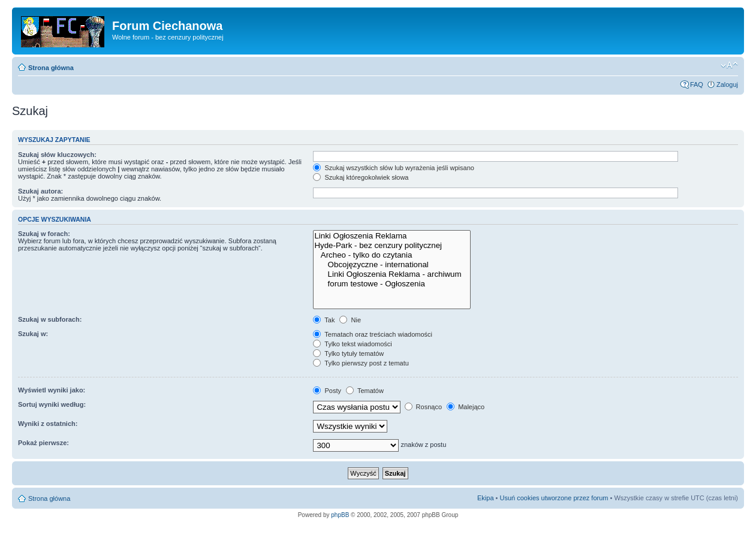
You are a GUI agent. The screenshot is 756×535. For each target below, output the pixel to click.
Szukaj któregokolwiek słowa (361, 177)
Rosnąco (423, 407)
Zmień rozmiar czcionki (729, 65)
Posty (327, 391)
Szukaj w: (33, 334)
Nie (350, 320)
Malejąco (466, 407)
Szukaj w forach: (44, 234)
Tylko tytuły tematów (348, 353)
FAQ (697, 84)
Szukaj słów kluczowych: (57, 155)
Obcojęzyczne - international (392, 265)
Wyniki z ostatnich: (48, 424)
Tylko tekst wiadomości (352, 344)
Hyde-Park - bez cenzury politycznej (392, 246)
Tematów (365, 391)
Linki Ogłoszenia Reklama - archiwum (392, 274)
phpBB (340, 515)
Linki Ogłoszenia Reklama (392, 236)
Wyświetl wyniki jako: (52, 390)
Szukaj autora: (40, 191)
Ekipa (486, 498)
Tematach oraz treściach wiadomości (373, 334)
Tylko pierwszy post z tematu (361, 363)
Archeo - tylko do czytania (392, 255)
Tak (324, 320)
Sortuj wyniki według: (52, 404)
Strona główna (51, 68)
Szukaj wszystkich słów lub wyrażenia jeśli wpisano (393, 168)
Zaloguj (727, 84)
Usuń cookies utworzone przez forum (554, 498)
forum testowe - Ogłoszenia (392, 284)
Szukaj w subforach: (50, 319)
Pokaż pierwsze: (43, 443)
